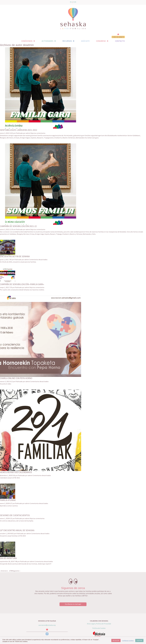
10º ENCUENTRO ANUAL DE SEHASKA (17, 530)
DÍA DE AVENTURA (8, 558)
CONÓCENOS (28, 41)
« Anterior (3, 571)
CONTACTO (120, 41)
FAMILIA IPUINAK (8, 500)
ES (71, 2)
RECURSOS (68, 41)
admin (28, 133)
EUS (75, 2)
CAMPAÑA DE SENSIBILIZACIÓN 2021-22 (18, 226)
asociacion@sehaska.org (47, 625)
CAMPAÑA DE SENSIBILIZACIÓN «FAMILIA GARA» (22, 284)
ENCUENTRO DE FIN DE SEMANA (15, 256)
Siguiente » (16, 571)
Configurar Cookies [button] (128, 641)
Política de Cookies (99, 628)
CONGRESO (102, 41)
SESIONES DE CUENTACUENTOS (15, 515)
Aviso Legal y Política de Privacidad (99, 624)
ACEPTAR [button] (139, 640)
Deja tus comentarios (38, 133)
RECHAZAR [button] (116, 640)
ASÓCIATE (85, 41)
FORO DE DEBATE (118, 37)
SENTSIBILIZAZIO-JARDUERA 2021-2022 (19, 130)
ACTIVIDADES (49, 41)
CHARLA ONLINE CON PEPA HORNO (16, 378)
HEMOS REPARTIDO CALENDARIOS (16, 472)
